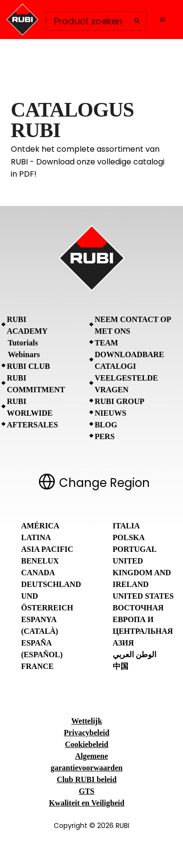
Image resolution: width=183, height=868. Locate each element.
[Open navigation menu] (163, 20)
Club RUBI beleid (87, 779)
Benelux (40, 561)
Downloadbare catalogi (129, 360)
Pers (105, 436)
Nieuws (111, 413)
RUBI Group (120, 401)
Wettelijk (87, 721)
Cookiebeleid (87, 744)
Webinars (24, 354)
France (37, 666)
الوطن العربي (134, 655)
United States (143, 596)
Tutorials (23, 343)
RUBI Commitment (36, 384)
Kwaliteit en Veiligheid (87, 803)
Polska (129, 537)
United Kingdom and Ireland (142, 573)
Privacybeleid (87, 733)
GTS (86, 791)
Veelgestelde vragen (126, 384)
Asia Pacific (47, 549)
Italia (126, 526)
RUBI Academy (27, 325)
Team (106, 343)
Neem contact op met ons (133, 325)
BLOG (106, 425)
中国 (121, 666)
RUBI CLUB (28, 366)
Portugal (135, 549)
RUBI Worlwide (30, 407)
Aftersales (32, 425)
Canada (38, 573)
